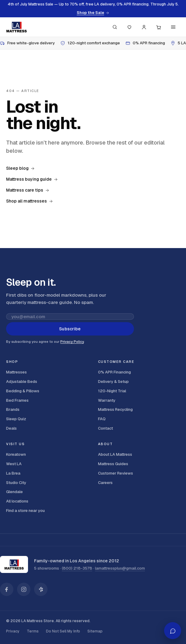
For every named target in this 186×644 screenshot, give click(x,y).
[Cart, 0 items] (159, 27)
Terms (33, 631)
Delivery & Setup (113, 382)
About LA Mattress (115, 454)
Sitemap (95, 631)
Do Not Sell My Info (63, 631)
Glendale (14, 492)
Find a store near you (25, 511)
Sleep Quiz (16, 419)
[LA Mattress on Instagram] (24, 589)
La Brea (13, 473)
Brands (13, 409)
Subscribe (70, 329)
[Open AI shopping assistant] (173, 631)
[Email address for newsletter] (70, 317)
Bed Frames (17, 400)
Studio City (16, 483)
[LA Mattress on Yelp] (41, 589)
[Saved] (129, 27)
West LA (14, 464)
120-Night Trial (112, 391)
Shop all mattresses (30, 201)
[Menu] (173, 27)
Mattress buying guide (32, 179)
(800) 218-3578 (77, 568)
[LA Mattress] (16, 27)
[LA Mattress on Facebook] (7, 589)
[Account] (144, 27)
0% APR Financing (114, 372)
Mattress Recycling (115, 409)
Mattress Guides (113, 464)
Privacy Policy (72, 342)
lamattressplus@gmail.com (120, 568)
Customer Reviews (116, 473)
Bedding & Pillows (23, 391)
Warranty (107, 400)
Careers (105, 483)
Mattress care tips (28, 190)
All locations (17, 501)
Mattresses (16, 372)
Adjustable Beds (22, 382)
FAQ (102, 419)
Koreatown (16, 454)
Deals (11, 428)
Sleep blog (20, 168)
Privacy (13, 631)
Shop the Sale (93, 13)
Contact (105, 428)
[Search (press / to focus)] (115, 27)
